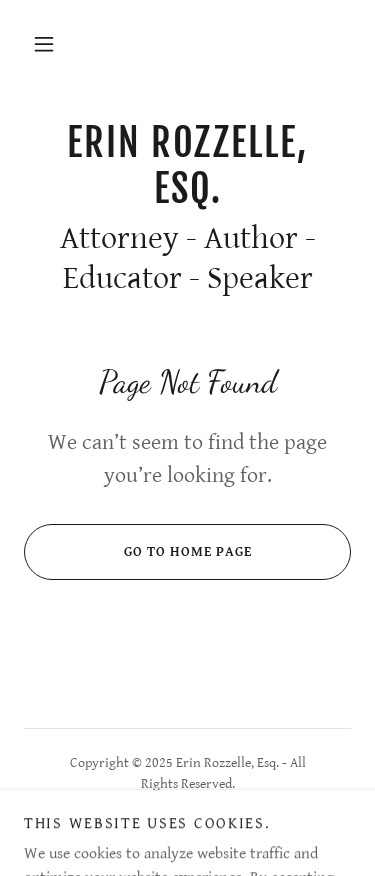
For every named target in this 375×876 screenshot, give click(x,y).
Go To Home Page (138, 552)
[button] (44, 44)
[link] (187, 165)
